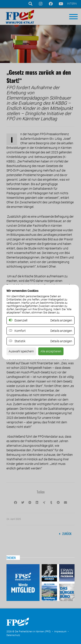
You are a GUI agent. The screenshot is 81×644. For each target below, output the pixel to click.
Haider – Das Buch (50, 573)
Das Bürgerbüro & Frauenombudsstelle (66, 592)
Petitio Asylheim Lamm (50, 592)
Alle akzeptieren (51, 351)
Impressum (60, 632)
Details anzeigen (61, 331)
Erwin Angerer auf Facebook (66, 573)
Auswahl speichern (21, 351)
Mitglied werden (23, 583)
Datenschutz (13, 635)
